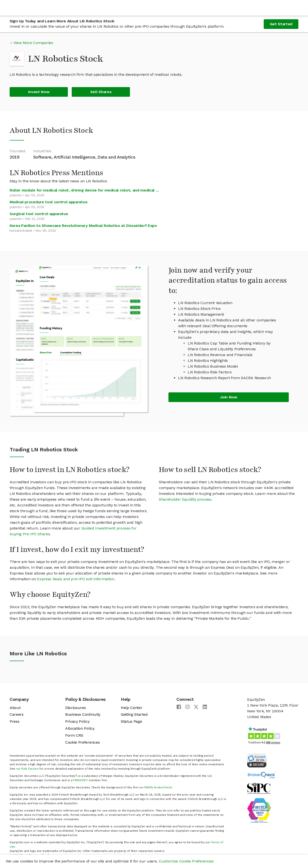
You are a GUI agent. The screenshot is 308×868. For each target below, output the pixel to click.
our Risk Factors (27, 769)
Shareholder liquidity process (185, 499)
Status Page (131, 721)
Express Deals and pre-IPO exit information (76, 579)
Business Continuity (83, 714)
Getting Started (134, 714)
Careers (17, 714)
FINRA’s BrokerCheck (158, 787)
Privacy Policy (77, 721)
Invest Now (39, 92)
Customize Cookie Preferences (186, 861)
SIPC (85, 780)
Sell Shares (101, 92)
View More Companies (33, 43)
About (15, 708)
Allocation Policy (80, 728)
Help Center (132, 708)
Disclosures (75, 708)
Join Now (228, 397)
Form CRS (74, 735)
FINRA (77, 780)
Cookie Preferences (82, 742)
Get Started (281, 24)
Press (14, 721)
